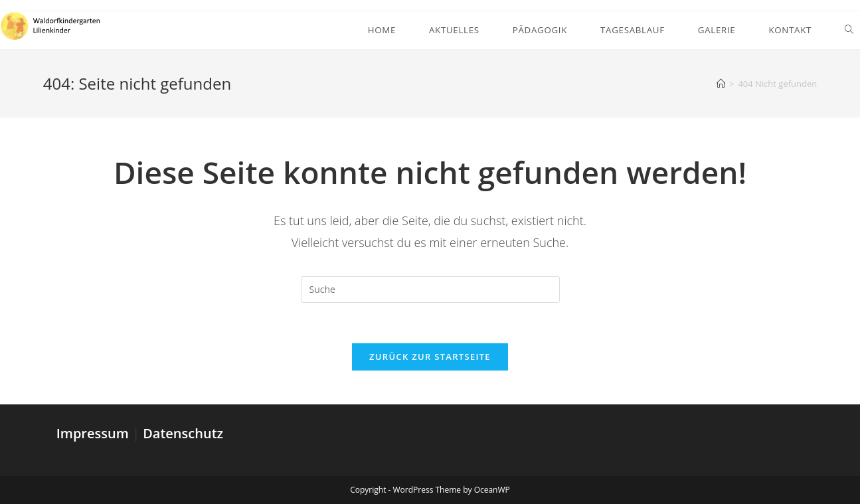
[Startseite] (721, 84)
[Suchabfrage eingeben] (430, 290)
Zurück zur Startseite (430, 357)
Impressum (94, 433)
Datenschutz (183, 433)
